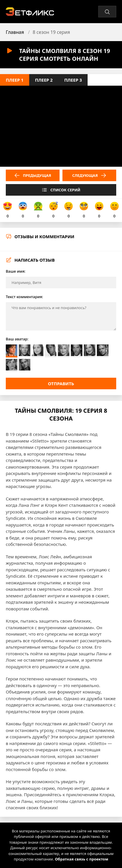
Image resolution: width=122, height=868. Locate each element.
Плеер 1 (15, 80)
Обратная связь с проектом (82, 859)
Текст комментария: (24, 297)
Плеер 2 (44, 80)
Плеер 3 (73, 80)
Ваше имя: (16, 271)
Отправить (61, 383)
